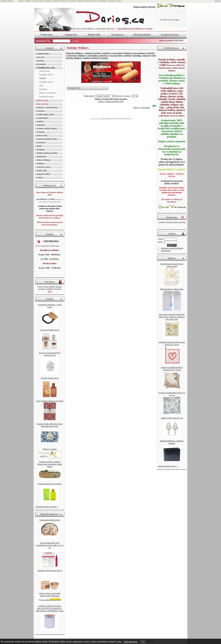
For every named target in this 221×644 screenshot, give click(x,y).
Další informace (130, 642)
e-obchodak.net (95, 119)
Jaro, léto (41, 57)
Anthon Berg (44, 71)
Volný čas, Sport (44, 167)
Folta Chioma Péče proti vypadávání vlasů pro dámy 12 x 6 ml (50, 545)
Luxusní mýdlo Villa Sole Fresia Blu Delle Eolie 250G (50, 425)
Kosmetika (41, 64)
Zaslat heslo (166, 251)
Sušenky (43, 78)
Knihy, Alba (42, 170)
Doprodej (41, 125)
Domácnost (42, 156)
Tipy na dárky (43, 104)
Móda (39, 146)
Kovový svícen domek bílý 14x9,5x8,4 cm (50, 354)
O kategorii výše (74, 88)
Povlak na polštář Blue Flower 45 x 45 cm (172, 394)
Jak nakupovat (117, 35)
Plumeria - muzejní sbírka (47, 107)
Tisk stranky (145, 107)
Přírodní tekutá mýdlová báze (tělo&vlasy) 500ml (172, 290)
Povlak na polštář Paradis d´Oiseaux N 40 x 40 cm (172, 369)
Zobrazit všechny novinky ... (47, 507)
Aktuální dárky (43, 54)
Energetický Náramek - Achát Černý (50, 306)
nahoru (136, 107)
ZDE (50, 291)
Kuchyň (40, 121)
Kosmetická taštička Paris (50, 520)
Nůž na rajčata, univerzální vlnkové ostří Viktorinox (50, 595)
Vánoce (40, 177)
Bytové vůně (42, 135)
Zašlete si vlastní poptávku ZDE (111, 101)
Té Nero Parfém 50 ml (50, 378)
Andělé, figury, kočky (46, 114)
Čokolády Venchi (46, 75)
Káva (41, 86)
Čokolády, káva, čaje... (47, 68)
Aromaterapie (42, 118)
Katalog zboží (71, 35)
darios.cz (218, 1)
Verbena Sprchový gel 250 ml (50, 484)
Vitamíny (41, 132)
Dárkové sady (43, 100)
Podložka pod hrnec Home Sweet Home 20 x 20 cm (172, 343)
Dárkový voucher (50, 449)
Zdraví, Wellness (44, 160)
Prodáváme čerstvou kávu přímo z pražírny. (172, 182)
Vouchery (41, 111)
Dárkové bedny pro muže (47, 153)
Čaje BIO (43, 89)
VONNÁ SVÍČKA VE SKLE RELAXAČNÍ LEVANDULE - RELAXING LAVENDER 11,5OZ (50, 608)
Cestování (41, 142)
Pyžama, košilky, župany (47, 128)
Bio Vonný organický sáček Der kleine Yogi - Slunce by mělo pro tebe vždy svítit (172, 317)
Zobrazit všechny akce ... (168, 466)
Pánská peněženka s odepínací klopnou (172, 442)
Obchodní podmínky (142, 35)
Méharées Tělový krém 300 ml (50, 570)
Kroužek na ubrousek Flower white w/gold (172, 265)
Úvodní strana (47, 35)
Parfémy (40, 61)
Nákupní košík (94, 35)
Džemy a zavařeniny (47, 93)
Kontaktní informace (170, 35)
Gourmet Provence (47, 97)
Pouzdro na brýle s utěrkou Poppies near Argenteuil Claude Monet (50, 464)
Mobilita (40, 163)
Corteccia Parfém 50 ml (50, 330)
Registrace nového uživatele (172, 248)
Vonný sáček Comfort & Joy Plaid (50, 401)
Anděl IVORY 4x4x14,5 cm (172, 418)
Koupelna (41, 149)
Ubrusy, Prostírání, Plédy (47, 139)
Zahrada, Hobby (43, 174)
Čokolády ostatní (46, 82)
